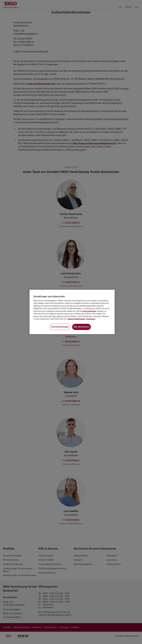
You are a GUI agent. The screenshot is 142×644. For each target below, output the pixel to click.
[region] (72, 312)
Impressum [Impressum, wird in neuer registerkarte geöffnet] (91, 319)
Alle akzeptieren (81, 327)
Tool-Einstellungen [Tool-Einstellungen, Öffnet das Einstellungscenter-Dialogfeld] (60, 327)
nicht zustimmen (89, 311)
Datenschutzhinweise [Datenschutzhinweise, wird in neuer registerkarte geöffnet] (76, 319)
